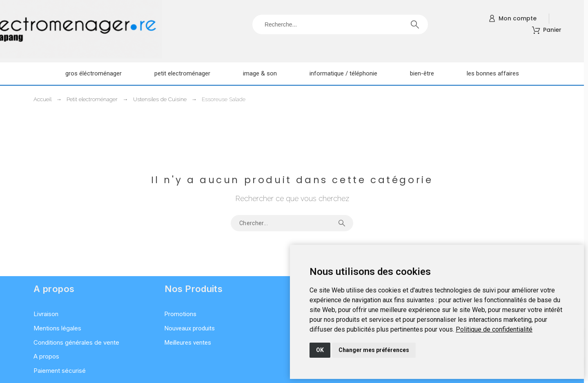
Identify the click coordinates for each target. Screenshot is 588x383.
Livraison (46, 314)
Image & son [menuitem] (260, 73)
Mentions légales (57, 328)
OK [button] (320, 350)
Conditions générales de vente (76, 342)
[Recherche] (340, 24)
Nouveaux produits (190, 328)
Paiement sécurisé (60, 371)
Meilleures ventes (188, 343)
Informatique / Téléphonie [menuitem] (343, 73)
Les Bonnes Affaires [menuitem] (493, 73)
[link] (494, 329)
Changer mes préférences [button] (374, 350)
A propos (46, 356)
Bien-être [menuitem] (422, 73)
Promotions (180, 314)
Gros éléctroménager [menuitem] (94, 73)
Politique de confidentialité (494, 329)
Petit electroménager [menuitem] (182, 73)
